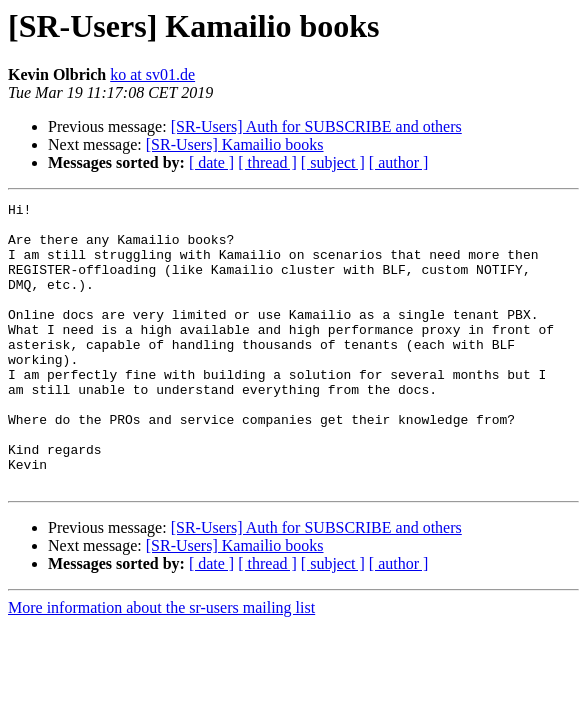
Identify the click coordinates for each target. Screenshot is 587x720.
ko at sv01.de (152, 74)
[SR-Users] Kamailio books (235, 144)
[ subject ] (333, 162)
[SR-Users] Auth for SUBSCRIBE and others (316, 126)
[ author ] (399, 162)
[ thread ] (267, 162)
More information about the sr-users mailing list (161, 664)
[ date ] (211, 162)
